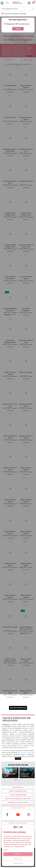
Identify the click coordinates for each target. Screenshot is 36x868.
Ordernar (9, 60)
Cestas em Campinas (25, 775)
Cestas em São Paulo (9, 775)
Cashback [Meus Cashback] (29, 3)
